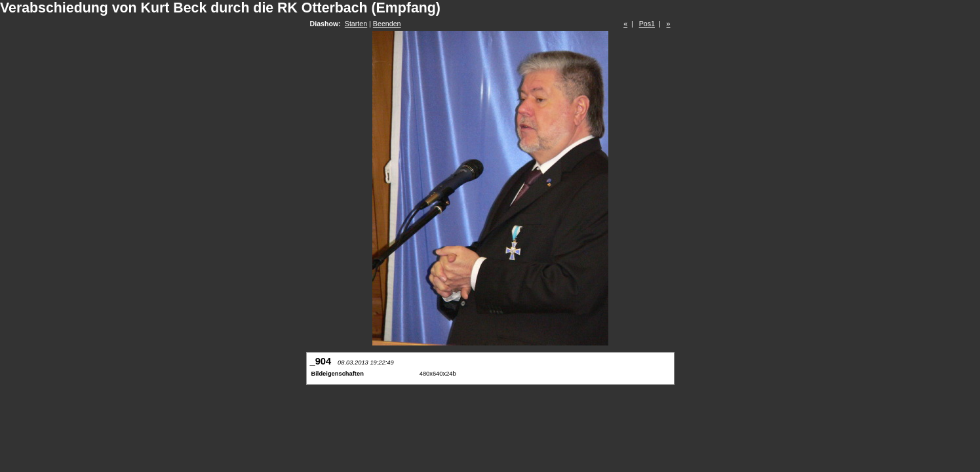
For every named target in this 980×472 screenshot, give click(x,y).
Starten (356, 24)
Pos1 (647, 24)
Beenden (387, 24)
